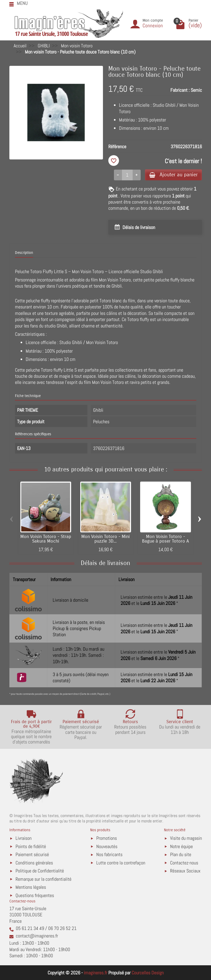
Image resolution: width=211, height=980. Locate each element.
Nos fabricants (109, 854)
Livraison (24, 838)
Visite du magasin (186, 838)
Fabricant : (180, 90)
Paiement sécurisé (32, 854)
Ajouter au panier (173, 175)
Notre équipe (181, 846)
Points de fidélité (31, 846)
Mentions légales (31, 887)
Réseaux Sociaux (185, 871)
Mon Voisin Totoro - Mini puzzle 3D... (105, 539)
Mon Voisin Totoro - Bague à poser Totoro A (165, 539)
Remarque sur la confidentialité (43, 879)
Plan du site (181, 854)
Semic (196, 90)
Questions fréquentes (35, 895)
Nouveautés (107, 846)
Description (24, 253)
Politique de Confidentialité (40, 871)
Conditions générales (34, 863)
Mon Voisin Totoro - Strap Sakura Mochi (46, 539)
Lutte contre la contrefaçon (121, 863)
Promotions (107, 838)
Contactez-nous (184, 863)
